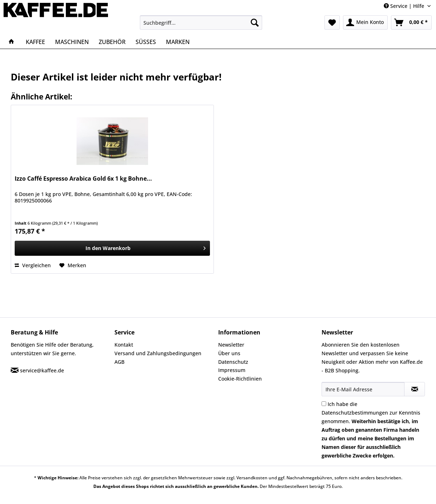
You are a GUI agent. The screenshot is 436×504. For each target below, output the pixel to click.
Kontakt (124, 345)
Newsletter (231, 345)
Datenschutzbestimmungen (355, 413)
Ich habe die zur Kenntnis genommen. (371, 430)
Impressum (232, 370)
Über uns (229, 353)
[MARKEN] (178, 42)
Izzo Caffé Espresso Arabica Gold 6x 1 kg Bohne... (83, 179)
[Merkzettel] (332, 23)
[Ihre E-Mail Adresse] (363, 389)
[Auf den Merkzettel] (73, 265)
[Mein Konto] (365, 23)
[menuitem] (201, 23)
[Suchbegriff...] (201, 23)
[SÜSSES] (146, 42)
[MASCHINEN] (72, 42)
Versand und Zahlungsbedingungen (158, 353)
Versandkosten (252, 478)
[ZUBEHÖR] (112, 42)
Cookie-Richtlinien (240, 379)
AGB (119, 362)
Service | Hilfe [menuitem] (405, 6)
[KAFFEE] (35, 42)
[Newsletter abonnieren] (415, 389)
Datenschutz (233, 362)
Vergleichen (33, 265)
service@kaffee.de (42, 370)
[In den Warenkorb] (112, 248)
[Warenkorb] (411, 23)
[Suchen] (255, 23)
